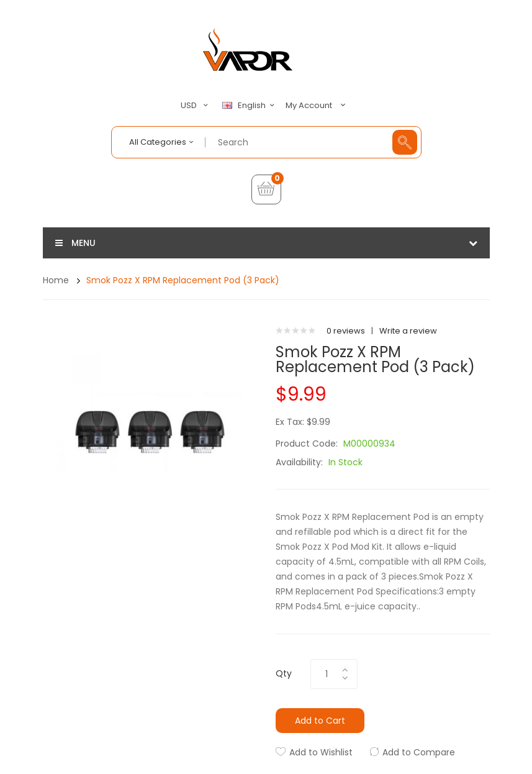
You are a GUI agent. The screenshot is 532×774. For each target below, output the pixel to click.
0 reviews (346, 331)
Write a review (408, 331)
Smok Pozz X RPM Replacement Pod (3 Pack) (183, 280)
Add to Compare (419, 752)
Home (56, 280)
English (250, 106)
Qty (284, 673)
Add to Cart (320, 721)
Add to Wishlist (321, 752)
